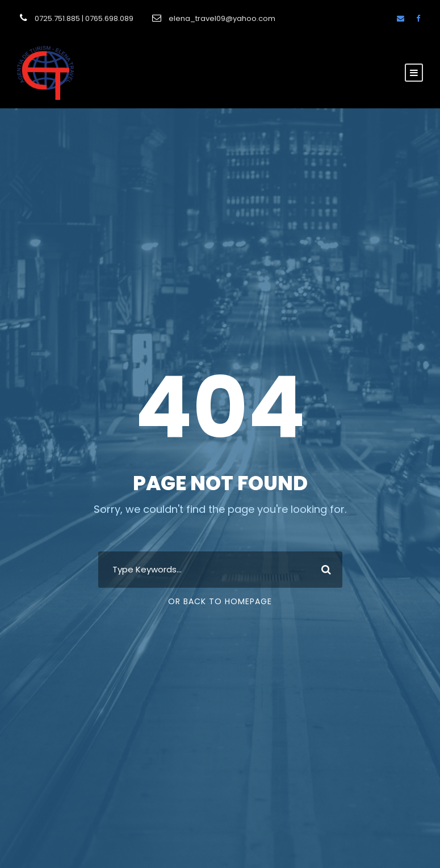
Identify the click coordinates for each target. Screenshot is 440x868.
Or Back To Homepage (220, 601)
